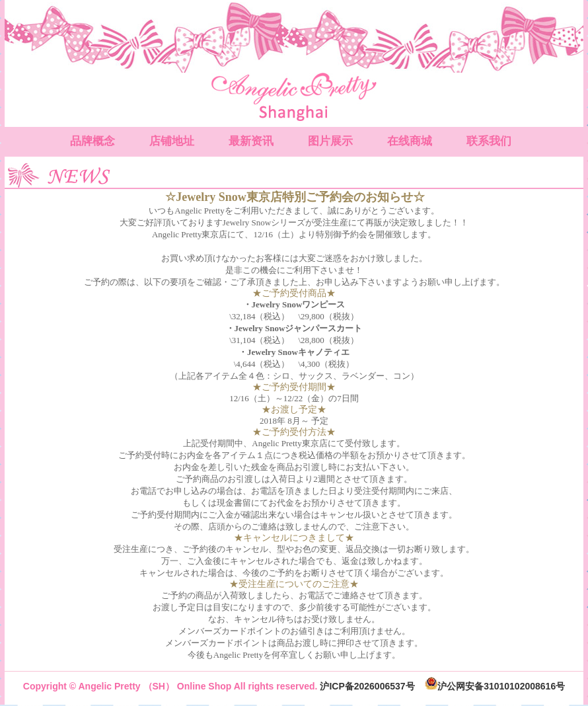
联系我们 (489, 141)
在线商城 (410, 141)
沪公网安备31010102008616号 (495, 686)
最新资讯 (251, 141)
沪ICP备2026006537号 (367, 686)
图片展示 (330, 141)
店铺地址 (172, 141)
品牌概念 (92, 141)
